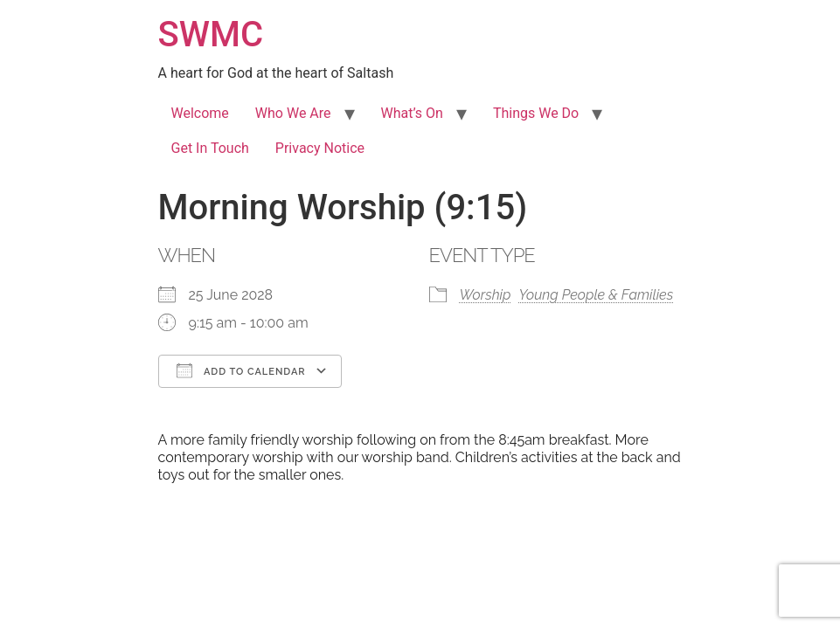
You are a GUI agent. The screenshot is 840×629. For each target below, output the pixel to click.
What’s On (412, 113)
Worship (486, 295)
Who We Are (293, 113)
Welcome (200, 113)
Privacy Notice (320, 148)
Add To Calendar (241, 370)
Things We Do (536, 113)
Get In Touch (210, 148)
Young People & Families (597, 295)
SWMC (211, 35)
